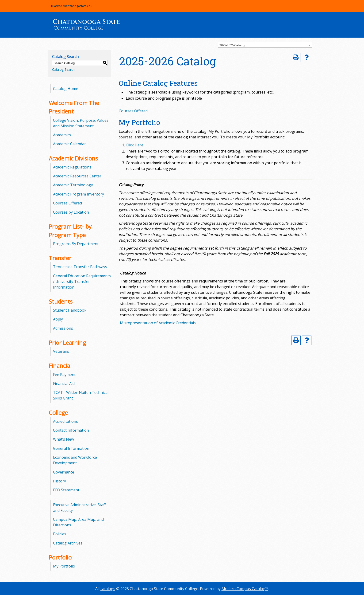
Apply (58, 319)
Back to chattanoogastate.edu (71, 6)
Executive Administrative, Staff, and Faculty (80, 508)
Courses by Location (71, 212)
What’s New (63, 439)
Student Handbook (70, 310)
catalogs (108, 589)
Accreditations (65, 421)
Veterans (61, 351)
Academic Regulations (72, 167)
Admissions (63, 328)
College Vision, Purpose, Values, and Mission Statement (81, 123)
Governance (64, 472)
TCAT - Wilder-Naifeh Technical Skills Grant (81, 395)
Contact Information (71, 430)
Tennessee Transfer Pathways (80, 267)
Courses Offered (67, 203)
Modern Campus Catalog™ (245, 589)
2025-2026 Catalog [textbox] (232, 45)
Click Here (135, 145)
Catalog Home (66, 89)
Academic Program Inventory (79, 194)
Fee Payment (64, 375)
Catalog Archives (68, 543)
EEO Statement (66, 490)
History (59, 481)
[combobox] (265, 45)
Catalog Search (63, 69)
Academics (62, 135)
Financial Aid (64, 384)
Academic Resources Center (77, 176)
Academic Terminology (73, 185)
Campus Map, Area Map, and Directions (78, 522)
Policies (60, 534)
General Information (71, 448)
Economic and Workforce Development (75, 460)
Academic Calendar (69, 144)
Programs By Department (76, 244)
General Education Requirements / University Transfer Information (82, 282)
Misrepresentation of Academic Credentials (158, 323)
